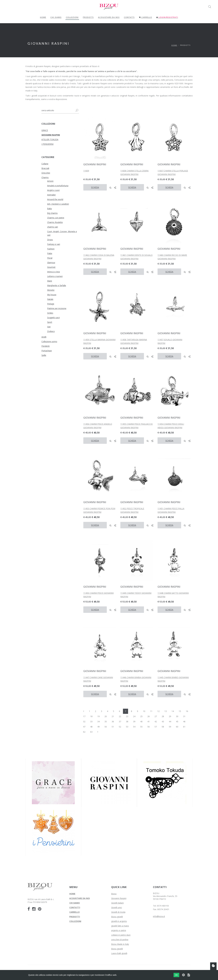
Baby (50, 209)
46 (184, 721)
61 (184, 727)
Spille (44, 355)
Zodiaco (51, 331)
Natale (50, 299)
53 (127, 727)
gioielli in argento (119, 921)
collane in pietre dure (121, 935)
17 (84, 716)
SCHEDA (95, 187)
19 (98, 716)
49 (98, 727)
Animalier (51, 195)
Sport (50, 322)
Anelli (44, 337)
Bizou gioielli (117, 917)
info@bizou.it (159, 916)
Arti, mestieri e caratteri (58, 204)
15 (180, 711)
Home (174, 45)
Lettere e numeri (55, 276)
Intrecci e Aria (53, 272)
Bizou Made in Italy (120, 944)
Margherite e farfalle (57, 285)
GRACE (45, 130)
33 (91, 721)
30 (177, 716)
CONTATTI (75, 907)
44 (170, 721)
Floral (50, 258)
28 (163, 716)
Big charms (52, 213)
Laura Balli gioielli (119, 953)
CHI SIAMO (75, 903)
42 (156, 721)
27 (156, 716)
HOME (72, 894)
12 (158, 711)
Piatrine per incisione (57, 308)
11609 (86, 171)
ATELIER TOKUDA (50, 139)
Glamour (51, 263)
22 (120, 716)
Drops (50, 240)
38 (127, 721)
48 (91, 727)
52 (120, 727)
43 (163, 721)
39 (134, 721)
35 (106, 721)
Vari (49, 327)
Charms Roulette (55, 222)
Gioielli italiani (117, 903)
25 (141, 716)
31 (184, 716)
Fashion (51, 249)
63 (91, 732)
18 (91, 716)
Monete (51, 290)
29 (170, 716)
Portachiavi (47, 351)
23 (127, 716)
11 (151, 711)
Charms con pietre (56, 218)
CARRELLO (74, 912)
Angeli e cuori (53, 190)
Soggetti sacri (53, 318)
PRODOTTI (88, 17)
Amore (50, 181)
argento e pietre (119, 930)
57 (156, 727)
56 (149, 727)
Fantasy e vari (54, 244)
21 (113, 716)
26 (149, 716)
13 (166, 711)
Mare (50, 281)
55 (141, 727)
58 (163, 727)
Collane (45, 164)
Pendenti (46, 346)
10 (144, 711)
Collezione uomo (49, 341)
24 (134, 716)
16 (187, 711)
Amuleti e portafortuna (58, 186)
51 (113, 727)
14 (173, 711)
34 (98, 721)
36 (113, 721)
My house (52, 295)
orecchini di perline (120, 940)
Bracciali (45, 168)
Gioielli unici (117, 907)
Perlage (51, 304)
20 (106, 716)
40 (141, 721)
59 (170, 727)
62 (84, 732)
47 (84, 727)
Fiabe (50, 253)
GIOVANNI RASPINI (51, 135)
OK (176, 975)
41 (149, 721)
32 (84, 721)
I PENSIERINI (47, 144)
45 (177, 721)
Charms (45, 177)
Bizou (114, 894)
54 (134, 727)
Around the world (55, 199)
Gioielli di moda (118, 912)
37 (120, 721)
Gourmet (51, 267)
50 (106, 727)
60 (177, 727)
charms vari (53, 227)
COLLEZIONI (72, 17)
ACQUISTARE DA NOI (80, 898)
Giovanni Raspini (119, 898)
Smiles (50, 313)
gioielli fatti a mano (120, 926)
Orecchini (46, 173)
